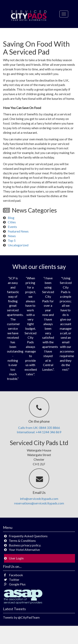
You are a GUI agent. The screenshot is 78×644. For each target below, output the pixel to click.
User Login (16, 558)
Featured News (18, 231)
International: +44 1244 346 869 (39, 432)
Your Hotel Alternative (24, 550)
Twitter (12, 580)
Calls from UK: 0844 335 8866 (39, 428)
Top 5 (12, 240)
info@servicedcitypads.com (39, 499)
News (12, 236)
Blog (11, 218)
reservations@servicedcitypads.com (39, 503)
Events (12, 227)
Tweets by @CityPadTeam (21, 617)
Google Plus (15, 584)
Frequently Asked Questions (28, 536)
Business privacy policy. (25, 545)
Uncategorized (18, 245)
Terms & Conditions (22, 541)
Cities (12, 222)
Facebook (13, 575)
